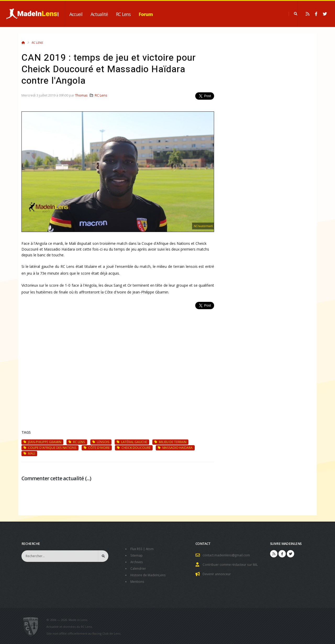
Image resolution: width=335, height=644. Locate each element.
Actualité (99, 14)
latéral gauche (132, 442)
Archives (137, 561)
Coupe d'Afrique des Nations (50, 448)
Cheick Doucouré (134, 448)
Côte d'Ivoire (97, 448)
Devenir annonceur (218, 573)
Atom (151, 549)
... (88, 478)
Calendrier (139, 567)
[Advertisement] (118, 363)
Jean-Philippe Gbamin (42, 442)
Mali (29, 453)
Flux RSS (137, 549)
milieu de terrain (170, 442)
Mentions (138, 580)
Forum (146, 14)
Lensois (101, 442)
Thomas (81, 95)
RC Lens (123, 14)
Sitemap (137, 555)
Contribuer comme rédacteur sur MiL (231, 564)
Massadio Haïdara (175, 448)
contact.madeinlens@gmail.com (227, 555)
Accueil (76, 14)
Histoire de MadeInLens (149, 574)
